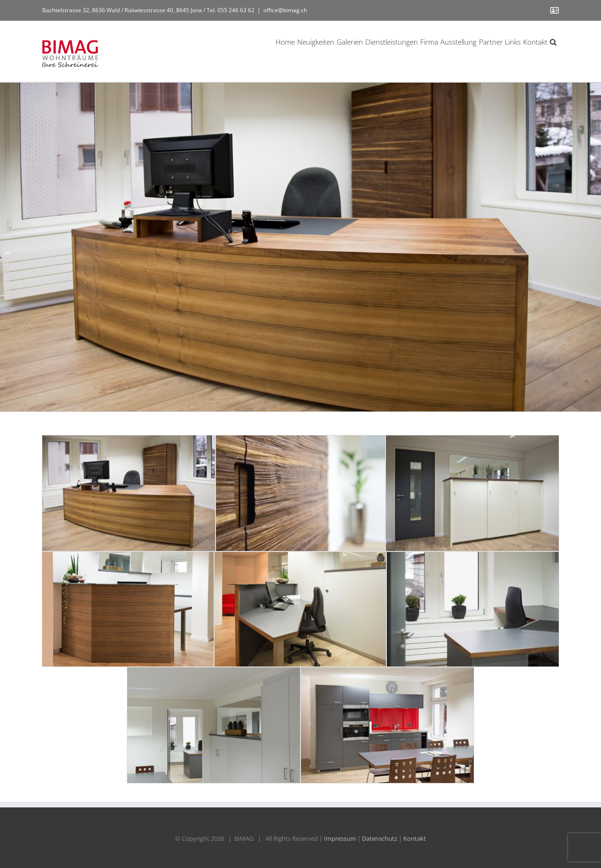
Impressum (340, 838)
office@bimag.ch (285, 10)
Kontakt (415, 838)
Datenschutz (380, 838)
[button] (553, 41)
